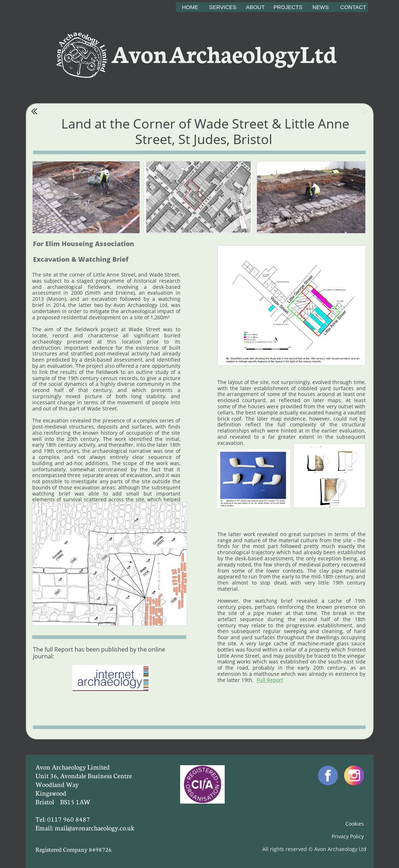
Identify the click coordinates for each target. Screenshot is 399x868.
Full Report (270, 680)
